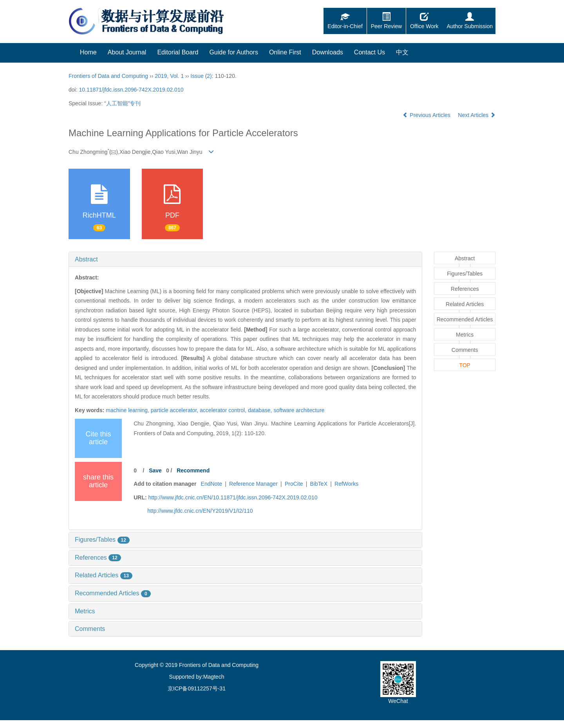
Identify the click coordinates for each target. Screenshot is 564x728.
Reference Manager (253, 484)
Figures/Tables (102, 540)
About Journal (127, 52)
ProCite (294, 484)
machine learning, (128, 410)
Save (155, 470)
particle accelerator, (175, 410)
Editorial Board (178, 52)
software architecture (299, 410)
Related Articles (104, 575)
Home (88, 52)
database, (261, 410)
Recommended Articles (113, 593)
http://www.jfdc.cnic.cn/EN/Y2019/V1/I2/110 (200, 511)
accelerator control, (224, 410)
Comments (90, 629)
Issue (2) (201, 76)
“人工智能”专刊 (122, 103)
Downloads (328, 52)
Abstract (86, 259)
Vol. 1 (177, 76)
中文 (402, 52)
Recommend (193, 470)
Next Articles (477, 115)
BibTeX (319, 484)
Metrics (85, 611)
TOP (465, 365)
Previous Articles (427, 115)
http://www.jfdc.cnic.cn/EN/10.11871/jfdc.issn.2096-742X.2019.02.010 (233, 497)
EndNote (211, 484)
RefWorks (346, 484)
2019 (161, 76)
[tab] (245, 259)
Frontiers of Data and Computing (108, 76)
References (98, 558)
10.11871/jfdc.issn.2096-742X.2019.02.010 (131, 90)
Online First (285, 52)
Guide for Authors (234, 52)
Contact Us (370, 52)
